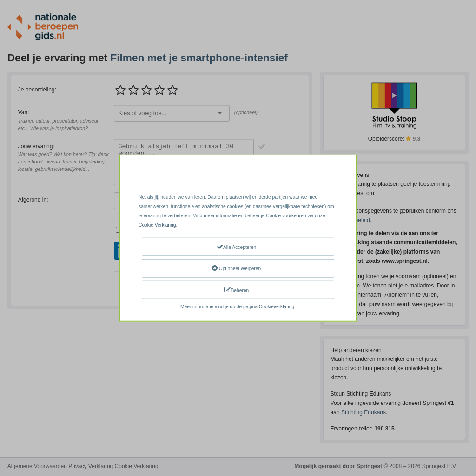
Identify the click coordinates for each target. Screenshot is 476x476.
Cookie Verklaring (157, 225)
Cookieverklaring (277, 307)
